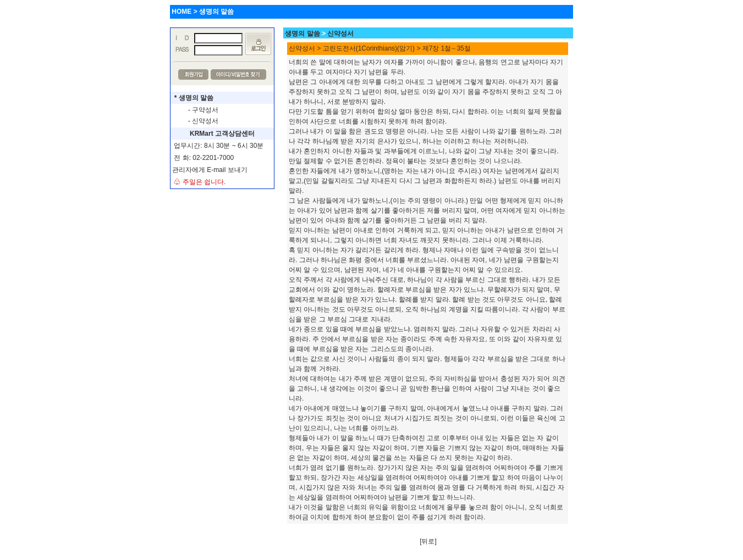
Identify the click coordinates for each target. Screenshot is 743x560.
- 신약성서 (203, 121)
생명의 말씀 (302, 34)
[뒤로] (428, 541)
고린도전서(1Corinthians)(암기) (369, 48)
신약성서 (340, 34)
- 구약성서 (203, 110)
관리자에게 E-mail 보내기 (210, 170)
